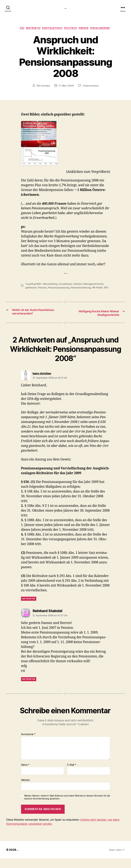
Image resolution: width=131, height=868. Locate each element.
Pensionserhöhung (83, 289)
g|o (18, 29)
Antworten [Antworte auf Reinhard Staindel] (29, 689)
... (65, 8)
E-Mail (72, 774)
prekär (87, 29)
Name (25, 774)
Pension (43, 289)
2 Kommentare (91, 87)
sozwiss (45, 87)
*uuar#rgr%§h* (34, 285)
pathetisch (31, 289)
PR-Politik (100, 289)
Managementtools (95, 285)
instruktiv (31, 29)
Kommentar (28, 744)
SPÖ (28, 292)
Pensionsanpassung (60, 289)
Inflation (79, 285)
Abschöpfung (51, 285)
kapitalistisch (52, 29)
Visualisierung (105, 29)
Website (25, 790)
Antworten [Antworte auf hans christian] (29, 608)
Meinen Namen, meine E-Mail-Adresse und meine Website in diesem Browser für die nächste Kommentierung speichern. (67, 807)
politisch (72, 29)
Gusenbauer (67, 285)
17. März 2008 (66, 87)
